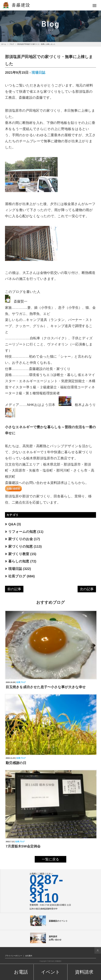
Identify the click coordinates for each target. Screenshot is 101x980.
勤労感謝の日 (16, 763)
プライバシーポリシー (14, 956)
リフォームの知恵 (22, 532)
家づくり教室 (19, 554)
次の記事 (87, 589)
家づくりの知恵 (21, 546)
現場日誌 (38, 73)
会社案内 (29, 956)
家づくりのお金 (21, 539)
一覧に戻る (50, 859)
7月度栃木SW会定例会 (23, 846)
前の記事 (14, 589)
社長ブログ (17, 576)
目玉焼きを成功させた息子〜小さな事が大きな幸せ (46, 687)
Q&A (12, 524)
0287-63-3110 (46, 889)
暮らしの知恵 (19, 561)
